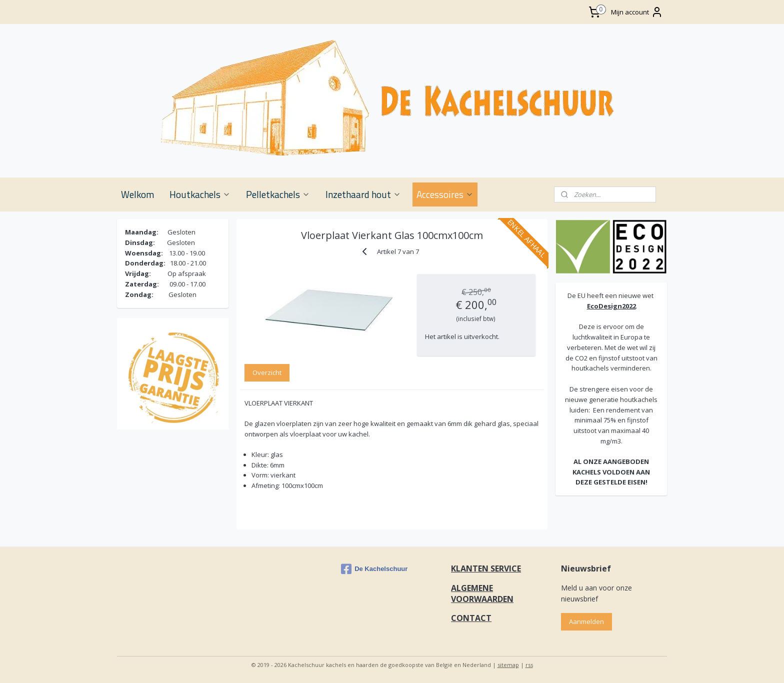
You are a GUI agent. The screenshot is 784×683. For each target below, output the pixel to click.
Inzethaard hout (363, 194)
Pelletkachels (278, 194)
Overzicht (267, 372)
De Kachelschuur (374, 569)
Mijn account (637, 12)
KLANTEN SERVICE (486, 568)
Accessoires (445, 194)
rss (529, 665)
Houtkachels (200, 194)
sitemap (508, 665)
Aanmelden (586, 621)
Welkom (137, 194)
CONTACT (471, 618)
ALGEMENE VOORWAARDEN (482, 593)
